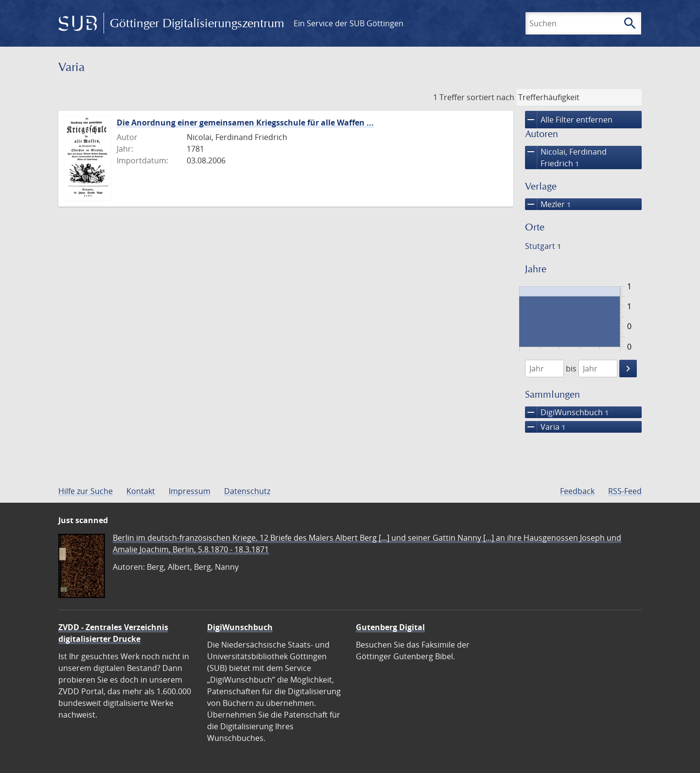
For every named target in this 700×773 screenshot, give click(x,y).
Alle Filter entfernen (569, 120)
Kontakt (141, 491)
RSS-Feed (625, 491)
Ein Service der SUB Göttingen (349, 23)
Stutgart (543, 246)
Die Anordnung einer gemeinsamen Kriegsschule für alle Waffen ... (245, 123)
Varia (545, 427)
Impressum (190, 491)
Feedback (577, 491)
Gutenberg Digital (390, 627)
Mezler (548, 204)
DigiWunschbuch (567, 412)
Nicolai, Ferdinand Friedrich (566, 158)
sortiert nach (490, 97)
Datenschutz (247, 491)
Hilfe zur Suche (86, 491)
